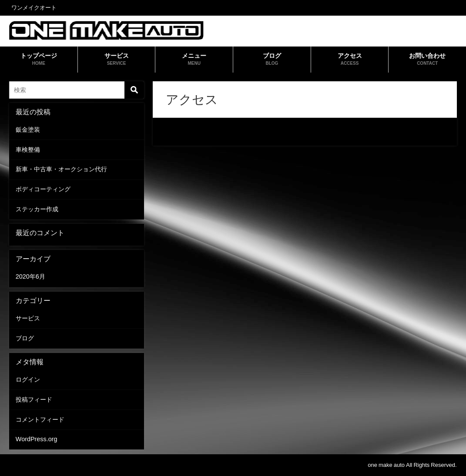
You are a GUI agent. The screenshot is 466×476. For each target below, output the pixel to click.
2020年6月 (30, 276)
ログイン (28, 379)
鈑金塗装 (28, 130)
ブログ (25, 338)
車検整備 (28, 150)
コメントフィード (40, 419)
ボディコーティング (43, 189)
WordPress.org (37, 439)
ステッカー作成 (37, 209)
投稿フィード (34, 399)
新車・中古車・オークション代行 (61, 169)
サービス (28, 318)
